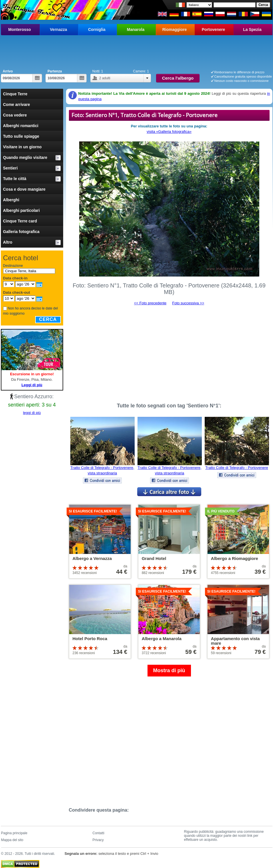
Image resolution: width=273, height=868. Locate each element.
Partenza (55, 71)
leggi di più (32, 413)
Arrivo (8, 71)
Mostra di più (169, 670)
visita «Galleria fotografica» (169, 132)
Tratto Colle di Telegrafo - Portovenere (237, 468)
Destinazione (13, 266)
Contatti (98, 833)
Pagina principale (14, 833)
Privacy (98, 840)
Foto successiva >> (188, 303)
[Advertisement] (137, 51)
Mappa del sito (12, 840)
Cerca (48, 319)
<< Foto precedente (150, 303)
